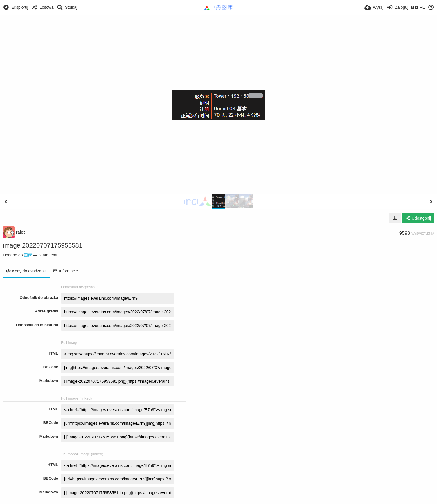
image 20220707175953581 (43, 245)
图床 (28, 255)
